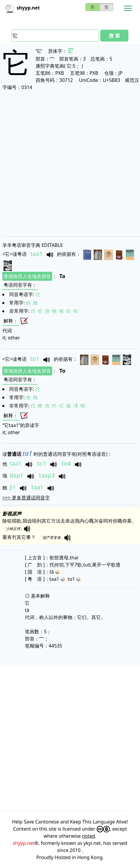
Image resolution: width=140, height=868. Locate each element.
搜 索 (114, 36)
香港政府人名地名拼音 (27, 276)
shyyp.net (24, 843)
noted (88, 836)
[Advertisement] (70, 163)
